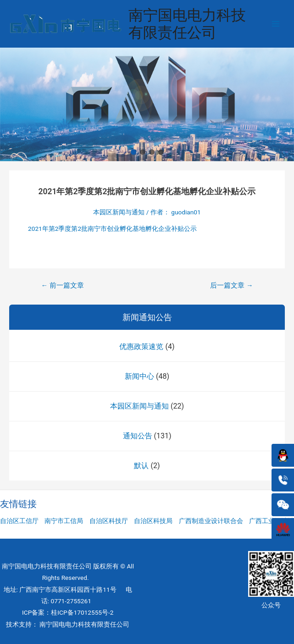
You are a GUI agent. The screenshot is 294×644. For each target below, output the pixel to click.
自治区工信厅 (19, 521)
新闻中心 (139, 376)
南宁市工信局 (64, 521)
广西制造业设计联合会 (211, 521)
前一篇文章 (62, 285)
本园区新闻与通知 (139, 406)
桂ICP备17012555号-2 (82, 612)
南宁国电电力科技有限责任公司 (187, 24)
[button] (133, 152)
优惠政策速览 (141, 347)
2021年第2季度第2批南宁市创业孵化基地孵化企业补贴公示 (112, 229)
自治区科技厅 (109, 521)
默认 (141, 466)
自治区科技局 (153, 521)
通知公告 (138, 436)
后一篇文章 (231, 285)
